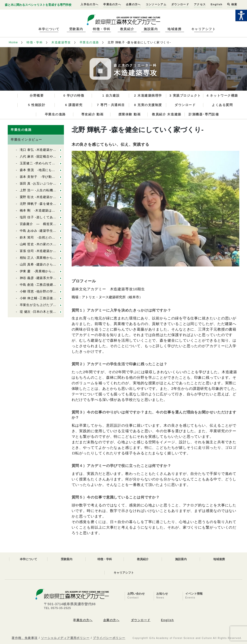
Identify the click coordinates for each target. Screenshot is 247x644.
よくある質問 (222, 105)
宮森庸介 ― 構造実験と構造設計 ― (50, 224)
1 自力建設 (111, 96)
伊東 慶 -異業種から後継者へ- (43, 271)
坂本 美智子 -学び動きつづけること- (48, 177)
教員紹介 (127, 29)
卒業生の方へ (112, 4)
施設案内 (151, 29)
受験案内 (76, 29)
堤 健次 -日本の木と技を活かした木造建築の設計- (57, 312)
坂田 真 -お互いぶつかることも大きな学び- (52, 183)
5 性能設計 (37, 105)
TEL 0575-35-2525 (57, 608)
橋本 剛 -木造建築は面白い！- (43, 210)
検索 (232, 4)
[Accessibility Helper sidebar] (241, 15)
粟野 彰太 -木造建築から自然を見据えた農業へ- (55, 197)
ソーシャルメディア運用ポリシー (65, 638)
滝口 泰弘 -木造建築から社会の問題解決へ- (52, 150)
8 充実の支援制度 (148, 105)
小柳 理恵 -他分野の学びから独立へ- (47, 291)
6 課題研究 (74, 105)
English (216, 4)
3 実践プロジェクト (185, 96)
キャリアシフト (204, 29)
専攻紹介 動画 (93, 114)
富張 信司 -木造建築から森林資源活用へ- (50, 251)
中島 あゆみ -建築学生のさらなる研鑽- (49, 231)
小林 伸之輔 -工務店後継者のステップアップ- (54, 298)
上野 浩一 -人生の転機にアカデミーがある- (52, 190)
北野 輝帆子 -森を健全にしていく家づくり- (52, 204)
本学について (49, 29)
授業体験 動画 (130, 114)
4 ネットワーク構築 (222, 96)
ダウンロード (180, 4)
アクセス (200, 4)
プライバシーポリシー (109, 638)
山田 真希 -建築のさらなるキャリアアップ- (54, 264)
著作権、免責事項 (25, 638)
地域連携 (174, 29)
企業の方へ (133, 4)
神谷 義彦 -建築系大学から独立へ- (45, 278)
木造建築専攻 (61, 42)
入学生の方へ (89, 4)
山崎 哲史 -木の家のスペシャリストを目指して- (55, 244)
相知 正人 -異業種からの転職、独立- (47, 258)
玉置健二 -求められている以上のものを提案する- (56, 163)
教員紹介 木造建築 (167, 114)
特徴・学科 (102, 29)
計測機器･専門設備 (204, 114)
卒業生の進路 (89, 42)
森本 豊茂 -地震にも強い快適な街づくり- (51, 170)
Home (13, 42)
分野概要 (37, 96)
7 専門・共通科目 (111, 105)
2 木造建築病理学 (148, 96)
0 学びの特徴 (74, 96)
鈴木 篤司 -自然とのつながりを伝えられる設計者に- (60, 237)
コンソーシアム (156, 4)
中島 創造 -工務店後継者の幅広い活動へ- (52, 285)
